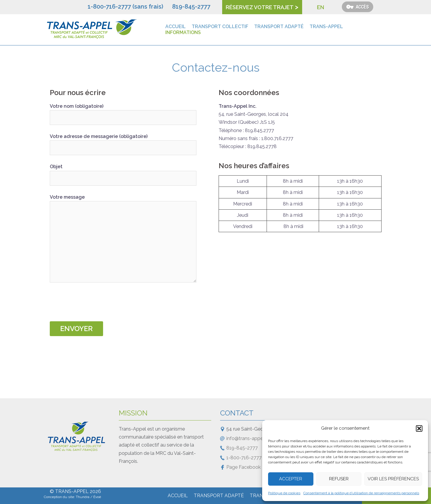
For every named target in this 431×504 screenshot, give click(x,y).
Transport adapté (279, 27)
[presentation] (95, 304)
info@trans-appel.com (251, 438)
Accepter (291, 479)
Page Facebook (243, 467)
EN (321, 7)
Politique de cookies (284, 493)
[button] (419, 428)
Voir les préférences (393, 479)
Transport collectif (220, 27)
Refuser (339, 479)
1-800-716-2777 (244, 458)
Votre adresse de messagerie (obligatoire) (123, 142)
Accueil (176, 27)
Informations (183, 32)
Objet (123, 172)
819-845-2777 (191, 7)
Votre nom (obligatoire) (123, 112)
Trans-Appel (326, 27)
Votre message (123, 239)
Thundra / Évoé (88, 497)
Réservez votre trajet (260, 7)
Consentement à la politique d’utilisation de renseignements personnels (361, 493)
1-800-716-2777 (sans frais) (125, 7)
